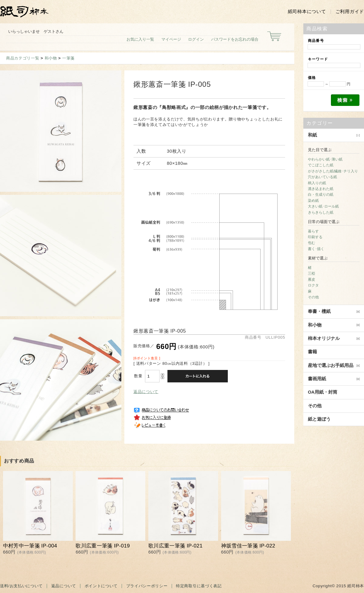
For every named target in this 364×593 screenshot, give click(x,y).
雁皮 (312, 280)
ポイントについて (101, 586)
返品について (146, 392)
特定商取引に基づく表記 (199, 586)
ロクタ (313, 285)
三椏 (312, 273)
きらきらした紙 (321, 212)
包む (312, 243)
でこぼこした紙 (321, 165)
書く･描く (316, 249)
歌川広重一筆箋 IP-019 (103, 546)
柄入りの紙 (317, 183)
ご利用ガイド (350, 12)
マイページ (171, 39)
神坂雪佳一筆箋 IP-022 (248, 546)
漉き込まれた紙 (321, 189)
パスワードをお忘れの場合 (235, 39)
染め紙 (313, 201)
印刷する (315, 237)
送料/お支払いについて (21, 586)
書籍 (312, 352)
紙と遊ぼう (319, 419)
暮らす (313, 231)
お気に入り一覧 (140, 39)
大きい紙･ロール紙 (323, 206)
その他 (313, 297)
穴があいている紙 (322, 177)
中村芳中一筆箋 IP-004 (30, 546)
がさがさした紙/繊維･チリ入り (333, 171)
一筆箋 (68, 58)
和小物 (51, 58)
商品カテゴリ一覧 (23, 58)
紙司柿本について (307, 12)
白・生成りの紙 (321, 195)
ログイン (196, 39)
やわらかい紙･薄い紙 (325, 159)
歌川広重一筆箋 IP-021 (175, 546)
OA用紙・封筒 (323, 392)
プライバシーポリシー (147, 586)
